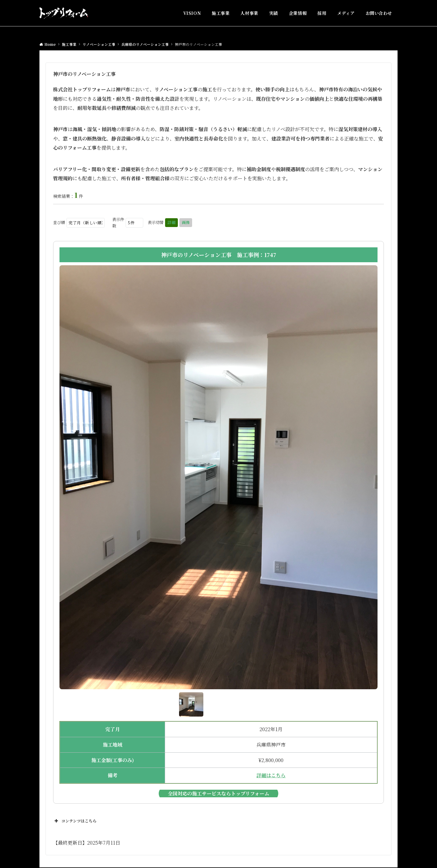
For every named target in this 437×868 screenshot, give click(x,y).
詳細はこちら (271, 775)
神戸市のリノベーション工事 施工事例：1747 (219, 255)
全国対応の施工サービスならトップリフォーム (218, 793)
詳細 (171, 222)
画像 (186, 222)
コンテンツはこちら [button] (75, 821)
